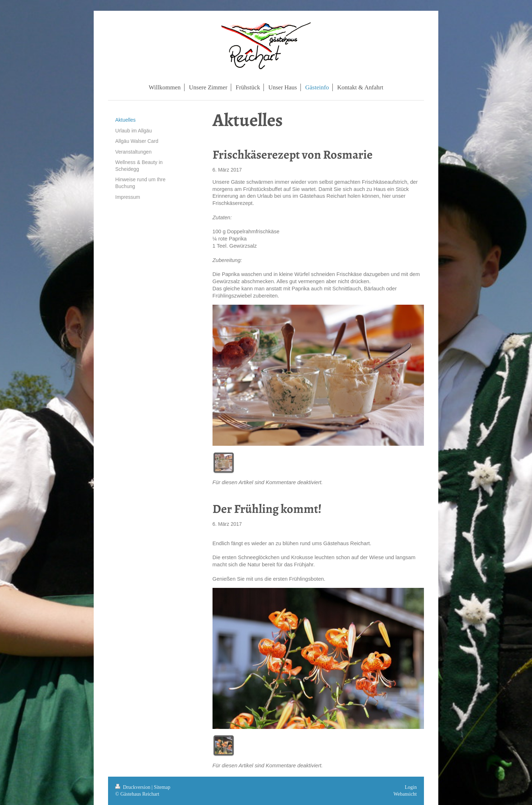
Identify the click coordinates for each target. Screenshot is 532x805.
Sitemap (162, 787)
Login (411, 787)
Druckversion (133, 787)
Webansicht (405, 794)
